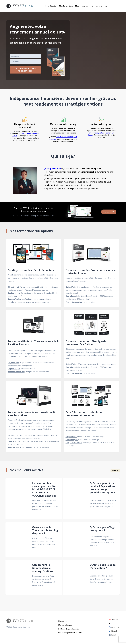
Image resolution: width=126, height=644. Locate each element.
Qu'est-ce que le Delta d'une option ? (103, 567)
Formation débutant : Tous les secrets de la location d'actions (34, 344)
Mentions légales (65, 625)
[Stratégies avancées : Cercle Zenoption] (34, 254)
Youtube (113, 619)
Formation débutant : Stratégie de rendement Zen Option (86, 344)
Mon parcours (87, 6)
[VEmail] (26, 62)
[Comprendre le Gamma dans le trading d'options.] (18, 578)
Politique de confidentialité (69, 629)
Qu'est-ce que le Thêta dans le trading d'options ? (45, 531)
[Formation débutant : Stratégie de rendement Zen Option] (91, 325)
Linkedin (113, 631)
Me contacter (101, 6)
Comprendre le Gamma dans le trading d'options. (43, 569)
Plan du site (63, 621)
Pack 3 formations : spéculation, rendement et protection (85, 415)
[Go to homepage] (20, 6)
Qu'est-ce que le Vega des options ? (103, 530)
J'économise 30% (108, 213)
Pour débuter (51, 6)
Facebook (114, 627)
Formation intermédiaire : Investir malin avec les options (32, 415)
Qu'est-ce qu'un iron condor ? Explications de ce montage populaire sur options (103, 489)
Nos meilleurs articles (27, 471)
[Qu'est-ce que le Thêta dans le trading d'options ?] (18, 540)
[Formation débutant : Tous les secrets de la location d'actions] (34, 325)
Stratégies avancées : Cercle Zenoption (31, 271)
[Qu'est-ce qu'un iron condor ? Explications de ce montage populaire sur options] (75, 500)
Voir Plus (115, 471)
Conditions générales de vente (70, 633)
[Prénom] (26, 56)
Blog (77, 6)
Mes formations (66, 6)
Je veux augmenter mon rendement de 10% (25, 70)
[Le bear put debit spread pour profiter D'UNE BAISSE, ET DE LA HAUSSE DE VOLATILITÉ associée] (18, 500)
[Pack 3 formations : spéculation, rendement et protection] (91, 396)
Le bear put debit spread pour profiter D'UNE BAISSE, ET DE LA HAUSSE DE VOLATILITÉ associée (44, 490)
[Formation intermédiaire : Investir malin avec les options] (34, 396)
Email (112, 635)
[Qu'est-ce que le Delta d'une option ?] (75, 578)
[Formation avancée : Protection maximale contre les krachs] (91, 254)
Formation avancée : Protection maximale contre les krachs (91, 273)
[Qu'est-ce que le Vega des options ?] (75, 540)
